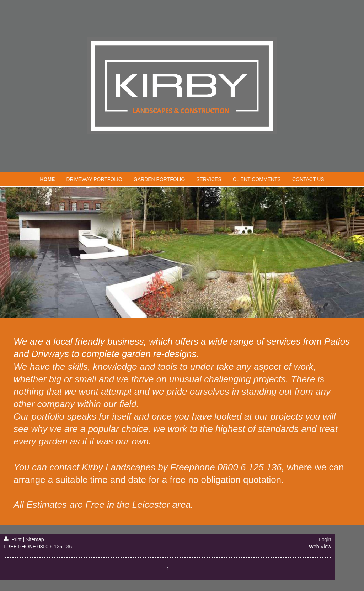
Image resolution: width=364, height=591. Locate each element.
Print (13, 539)
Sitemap (35, 539)
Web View (320, 547)
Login (325, 539)
